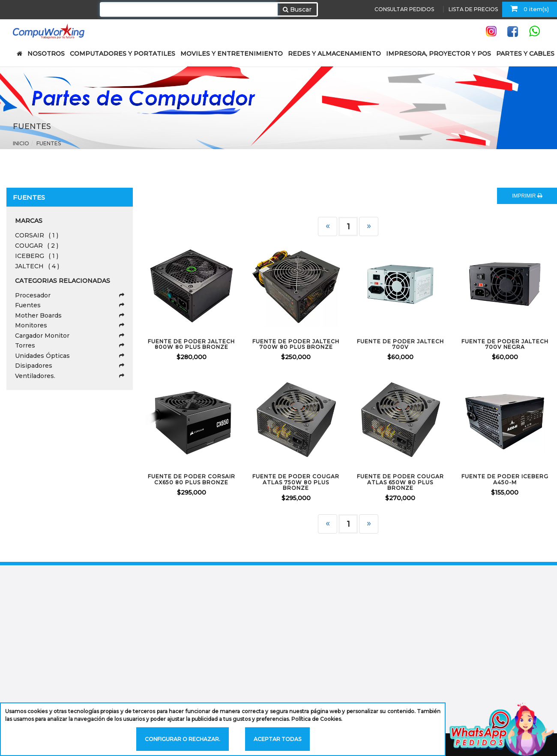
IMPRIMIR (527, 196)
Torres (70, 345)
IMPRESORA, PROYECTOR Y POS (439, 54)
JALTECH (37, 266)
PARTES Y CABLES (525, 54)
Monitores (70, 325)
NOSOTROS (46, 54)
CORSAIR (37, 235)
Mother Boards (70, 315)
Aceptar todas (277, 739)
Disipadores (70, 366)
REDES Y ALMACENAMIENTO (334, 54)
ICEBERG (37, 256)
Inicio (21, 143)
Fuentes (49, 143)
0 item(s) (530, 9)
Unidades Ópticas (70, 356)
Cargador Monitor (70, 336)
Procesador (70, 295)
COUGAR (37, 246)
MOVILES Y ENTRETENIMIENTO (232, 54)
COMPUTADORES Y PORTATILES (123, 54)
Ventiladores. (70, 376)
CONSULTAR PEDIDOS (404, 9)
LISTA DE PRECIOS (473, 9)
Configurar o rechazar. (183, 739)
